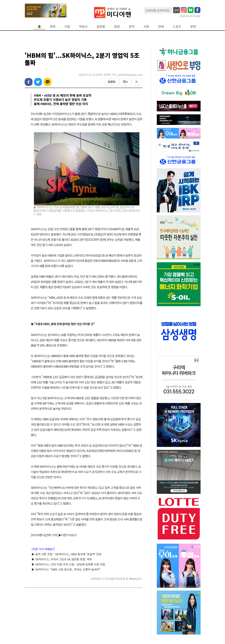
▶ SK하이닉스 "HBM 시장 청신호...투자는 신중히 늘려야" (66, 569)
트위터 (38, 82)
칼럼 (117, 26)
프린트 (112, 82)
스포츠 (177, 26)
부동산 (83, 26)
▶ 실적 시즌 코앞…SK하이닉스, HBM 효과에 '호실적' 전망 (67, 554)
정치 (131, 26)
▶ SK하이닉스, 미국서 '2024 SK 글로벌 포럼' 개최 (62, 559)
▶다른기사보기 (67, 535)
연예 (161, 26)
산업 (67, 26)
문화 (193, 26)
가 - (137, 82)
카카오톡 (48, 82)
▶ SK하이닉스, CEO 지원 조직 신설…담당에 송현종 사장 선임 (68, 564)
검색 (176, 10)
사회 (146, 26)
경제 (53, 26)
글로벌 (101, 26)
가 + (125, 82)
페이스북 (29, 82)
